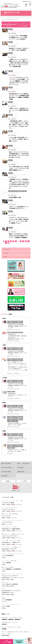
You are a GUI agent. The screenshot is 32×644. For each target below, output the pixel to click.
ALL (9, 22)
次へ (9, 243)
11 (6, 243)
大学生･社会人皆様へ (7, 468)
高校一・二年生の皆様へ (24, 463)
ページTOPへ (24, 481)
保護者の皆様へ (21, 472)
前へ (3, 241)
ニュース (23, 22)
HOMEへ (8, 481)
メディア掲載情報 (23, 25)
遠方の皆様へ (21, 468)
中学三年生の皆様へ (6, 472)
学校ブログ (9, 25)
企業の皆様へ (5, 476)
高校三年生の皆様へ (6, 463)
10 (28, 241)
